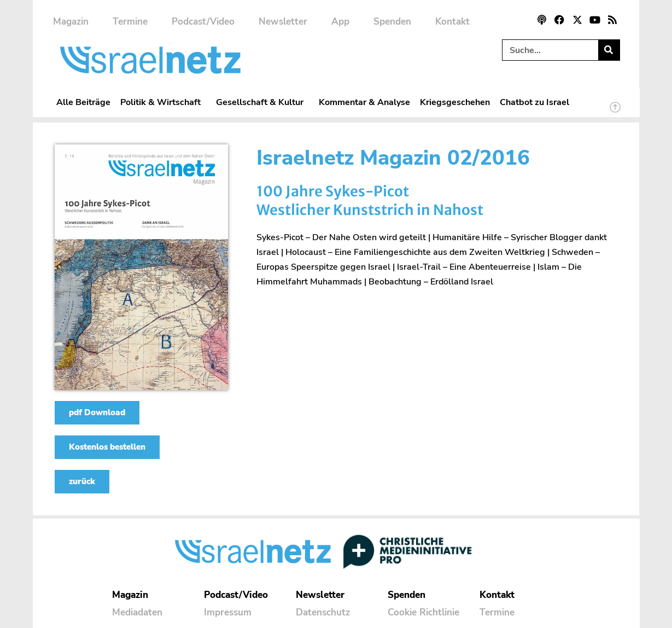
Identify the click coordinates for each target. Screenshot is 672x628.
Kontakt (452, 22)
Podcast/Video (203, 22)
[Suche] (609, 50)
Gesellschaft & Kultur (262, 102)
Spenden (392, 22)
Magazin (71, 22)
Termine (130, 22)
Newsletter (283, 22)
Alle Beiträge (83, 102)
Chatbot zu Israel (534, 102)
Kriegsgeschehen (455, 102)
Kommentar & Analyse (364, 102)
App (340, 22)
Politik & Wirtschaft (163, 102)
